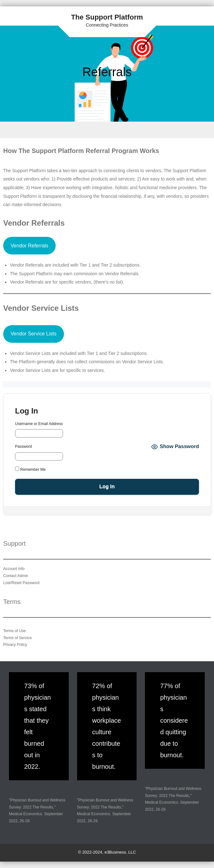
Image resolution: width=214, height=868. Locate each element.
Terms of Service (17, 638)
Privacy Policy (15, 645)
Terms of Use (15, 631)
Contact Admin (16, 576)
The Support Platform (107, 17)
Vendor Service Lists (34, 334)
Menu (107, 130)
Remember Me (30, 469)
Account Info (14, 569)
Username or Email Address (39, 424)
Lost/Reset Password (21, 583)
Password (24, 446)
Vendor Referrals (29, 246)
